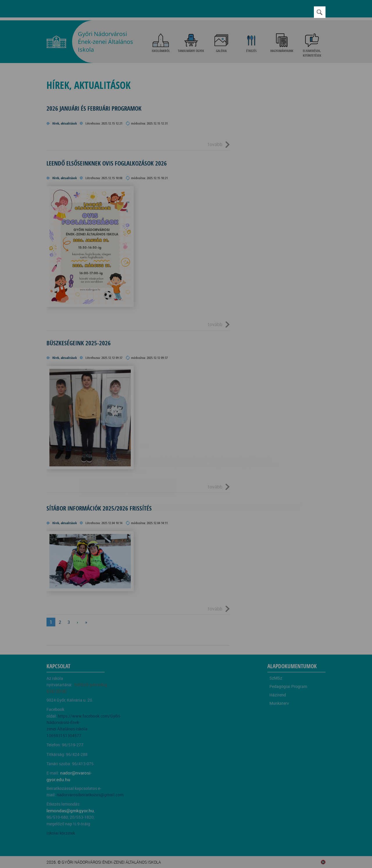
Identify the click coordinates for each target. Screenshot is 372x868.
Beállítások (152, 453)
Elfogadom (103, 453)
